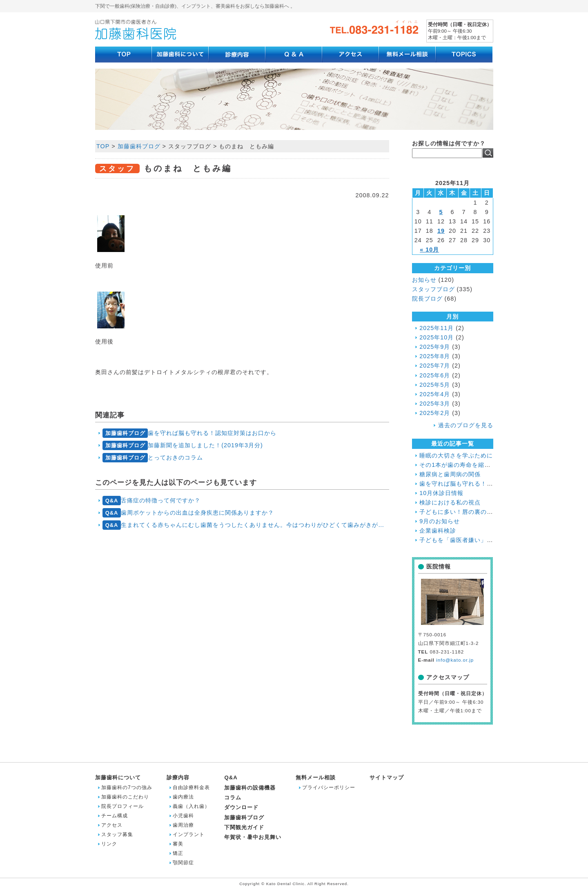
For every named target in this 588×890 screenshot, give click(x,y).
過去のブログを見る (466, 425)
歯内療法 (183, 797)
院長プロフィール (122, 806)
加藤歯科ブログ (244, 818)
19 (441, 231)
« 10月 (429, 250)
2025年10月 (437, 337)
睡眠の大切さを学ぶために (456, 455)
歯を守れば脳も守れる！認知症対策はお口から (189, 433)
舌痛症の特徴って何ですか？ (151, 501)
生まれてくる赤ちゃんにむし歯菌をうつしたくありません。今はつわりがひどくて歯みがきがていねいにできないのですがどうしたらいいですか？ (246, 525)
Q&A (231, 777)
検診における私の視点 (450, 502)
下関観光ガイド (244, 827)
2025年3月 (435, 404)
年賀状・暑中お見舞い (253, 837)
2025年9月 (435, 347)
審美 (178, 844)
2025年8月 (435, 356)
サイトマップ (387, 777)
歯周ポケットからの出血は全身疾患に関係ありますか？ (188, 513)
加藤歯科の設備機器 (250, 788)
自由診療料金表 (191, 787)
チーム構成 (115, 816)
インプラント (189, 834)
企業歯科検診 (438, 531)
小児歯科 (183, 816)
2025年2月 (435, 413)
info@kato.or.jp (455, 660)
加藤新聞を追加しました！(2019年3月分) (183, 445)
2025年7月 (435, 366)
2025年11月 (437, 328)
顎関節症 (183, 863)
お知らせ (424, 280)
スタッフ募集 (117, 834)
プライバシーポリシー (329, 787)
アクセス (112, 825)
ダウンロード (241, 807)
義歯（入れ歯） (191, 806)
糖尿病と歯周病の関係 (450, 474)
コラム (233, 797)
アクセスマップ (448, 677)
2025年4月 (435, 394)
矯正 (178, 853)
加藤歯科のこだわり (125, 797)
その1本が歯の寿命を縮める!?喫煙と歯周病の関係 (488, 465)
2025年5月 (435, 385)
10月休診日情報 (441, 493)
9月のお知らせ (440, 521)
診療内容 (178, 777)
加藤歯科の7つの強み (127, 787)
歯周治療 (183, 825)
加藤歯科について (118, 777)
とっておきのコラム (153, 458)
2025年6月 (435, 375)
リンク (109, 844)
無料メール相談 (316, 777)
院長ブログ (427, 299)
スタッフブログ (433, 289)
